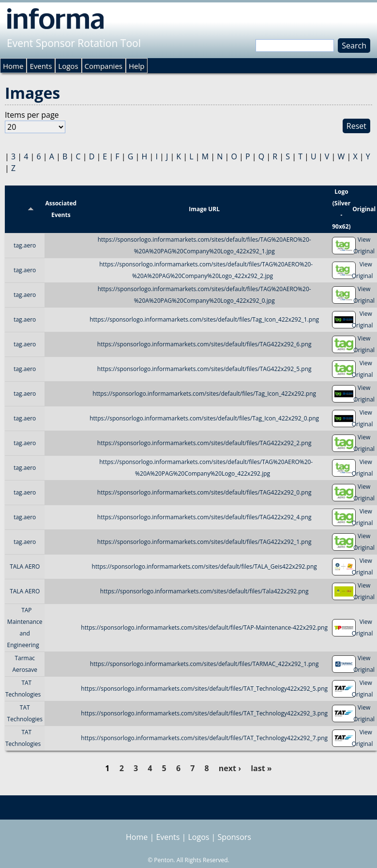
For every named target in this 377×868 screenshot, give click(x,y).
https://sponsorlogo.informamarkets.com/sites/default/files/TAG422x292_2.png (204, 443)
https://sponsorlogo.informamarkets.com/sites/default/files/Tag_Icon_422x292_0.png (204, 418)
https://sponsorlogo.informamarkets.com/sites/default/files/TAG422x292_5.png (204, 369)
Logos (68, 66)
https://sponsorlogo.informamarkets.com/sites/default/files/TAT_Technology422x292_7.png (204, 738)
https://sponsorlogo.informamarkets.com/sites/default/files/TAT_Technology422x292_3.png (204, 713)
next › (230, 768)
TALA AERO (25, 566)
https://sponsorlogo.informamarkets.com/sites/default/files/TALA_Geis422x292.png (204, 566)
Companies (104, 66)
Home (13, 66)
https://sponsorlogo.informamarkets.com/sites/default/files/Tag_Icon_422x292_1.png (204, 319)
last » (261, 768)
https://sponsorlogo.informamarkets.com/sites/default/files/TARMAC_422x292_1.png (204, 664)
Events (41, 66)
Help (136, 66)
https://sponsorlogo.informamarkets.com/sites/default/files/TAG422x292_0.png (204, 492)
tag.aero (25, 245)
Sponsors (234, 837)
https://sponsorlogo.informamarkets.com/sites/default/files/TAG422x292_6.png (204, 344)
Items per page (32, 115)
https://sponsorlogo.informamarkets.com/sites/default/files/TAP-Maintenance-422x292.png (204, 628)
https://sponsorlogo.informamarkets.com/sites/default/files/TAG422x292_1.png (204, 542)
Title (25, 209)
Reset (356, 126)
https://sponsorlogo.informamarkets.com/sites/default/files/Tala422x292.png (204, 591)
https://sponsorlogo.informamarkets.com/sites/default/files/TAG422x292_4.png (204, 517)
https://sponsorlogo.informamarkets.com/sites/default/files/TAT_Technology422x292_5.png (204, 689)
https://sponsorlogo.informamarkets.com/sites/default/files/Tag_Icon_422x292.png (204, 394)
